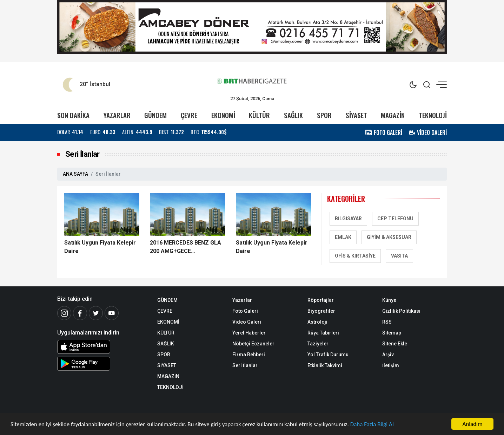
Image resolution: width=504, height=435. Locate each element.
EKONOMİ (223, 115)
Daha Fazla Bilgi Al (372, 425)
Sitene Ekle (395, 344)
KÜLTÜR (259, 115)
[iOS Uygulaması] (102, 347)
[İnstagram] (64, 313)
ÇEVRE (189, 115)
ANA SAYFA (75, 174)
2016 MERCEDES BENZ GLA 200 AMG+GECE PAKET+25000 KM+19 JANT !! (186, 247)
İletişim (391, 365)
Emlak (343, 237)
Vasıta (399, 256)
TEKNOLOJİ (433, 115)
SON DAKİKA (73, 115)
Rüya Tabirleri (323, 333)
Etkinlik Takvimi (325, 365)
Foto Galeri (245, 311)
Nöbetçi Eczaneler (253, 344)
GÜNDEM (155, 115)
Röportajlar (321, 300)
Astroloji (317, 322)
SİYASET (356, 115)
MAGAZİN (393, 115)
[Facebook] (80, 313)
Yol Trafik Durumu (328, 355)
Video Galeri (247, 322)
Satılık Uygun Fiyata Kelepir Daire (100, 247)
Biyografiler (321, 311)
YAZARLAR (117, 115)
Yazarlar (242, 300)
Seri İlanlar (245, 365)
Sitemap (392, 333)
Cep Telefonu (395, 219)
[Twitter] (96, 313)
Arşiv (388, 355)
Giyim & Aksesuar (389, 237)
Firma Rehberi (249, 355)
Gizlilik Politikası (401, 311)
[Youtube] (112, 313)
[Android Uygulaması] (102, 364)
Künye (389, 300)
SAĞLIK (293, 115)
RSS (387, 322)
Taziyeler (318, 344)
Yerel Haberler (249, 333)
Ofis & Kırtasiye (355, 256)
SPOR (324, 115)
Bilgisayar (348, 219)
